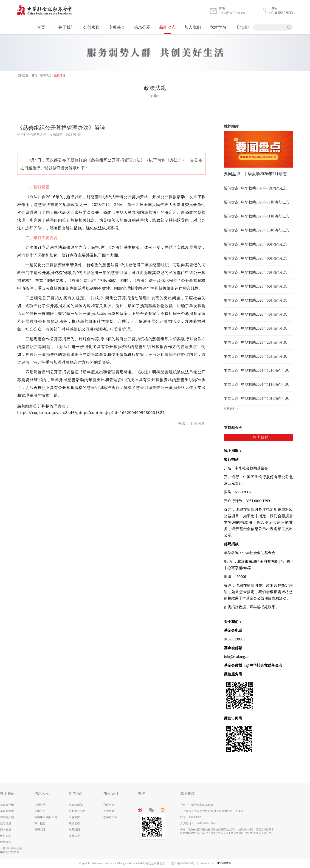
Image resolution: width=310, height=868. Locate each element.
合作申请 (109, 805)
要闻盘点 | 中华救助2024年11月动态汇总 (256, 384)
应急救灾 (74, 817)
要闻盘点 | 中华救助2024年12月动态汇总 (256, 370)
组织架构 (6, 836)
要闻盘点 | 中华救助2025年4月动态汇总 (255, 314)
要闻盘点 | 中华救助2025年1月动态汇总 (255, 356)
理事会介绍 (7, 817)
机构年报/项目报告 (46, 817)
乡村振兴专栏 (77, 811)
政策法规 (60, 75)
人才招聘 (109, 811)
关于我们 (66, 27)
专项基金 (117, 27)
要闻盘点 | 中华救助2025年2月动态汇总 (255, 342)
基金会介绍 (7, 805)
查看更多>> (231, 409)
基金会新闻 (76, 805)
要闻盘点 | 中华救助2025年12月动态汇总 (256, 202)
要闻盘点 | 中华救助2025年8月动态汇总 (255, 258)
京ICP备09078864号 (183, 863)
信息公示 (142, 27)
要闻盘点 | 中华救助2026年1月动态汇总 (255, 188)
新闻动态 (167, 27)
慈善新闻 (74, 830)
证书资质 (6, 830)
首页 (41, 27)
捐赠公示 (40, 805)
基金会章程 (7, 811)
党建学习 (218, 27)
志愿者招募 (110, 817)
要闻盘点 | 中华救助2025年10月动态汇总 (256, 230)
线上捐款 (261, 437)
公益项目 (92, 27)
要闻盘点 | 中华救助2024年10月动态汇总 (256, 398)
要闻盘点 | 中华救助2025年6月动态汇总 (255, 286)
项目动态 (74, 823)
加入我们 (193, 27)
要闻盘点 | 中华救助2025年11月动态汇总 (256, 216)
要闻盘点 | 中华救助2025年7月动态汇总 (255, 272)
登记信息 (6, 823)
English (243, 27)
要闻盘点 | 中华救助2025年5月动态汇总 (255, 300)
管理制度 (40, 830)
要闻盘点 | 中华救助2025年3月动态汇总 (255, 328)
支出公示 (40, 811)
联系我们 (6, 842)
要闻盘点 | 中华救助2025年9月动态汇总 (255, 244)
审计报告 (40, 823)
